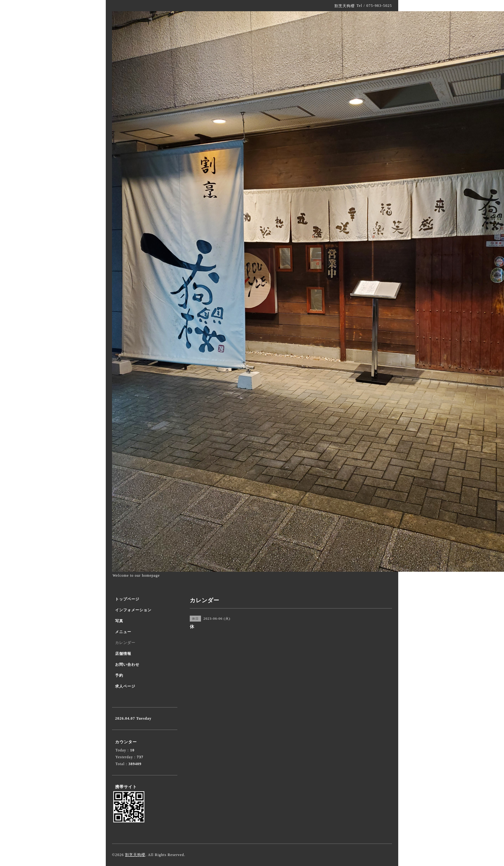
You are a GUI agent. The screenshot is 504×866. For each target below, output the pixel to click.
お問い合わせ (127, 665)
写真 (119, 621)
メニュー (123, 632)
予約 (119, 675)
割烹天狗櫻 (135, 855)
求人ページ (125, 686)
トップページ (127, 599)
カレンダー (125, 643)
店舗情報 (123, 654)
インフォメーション (133, 610)
